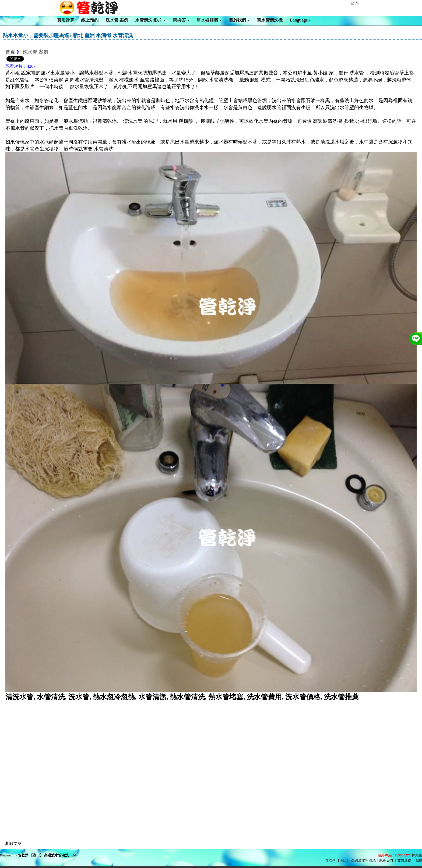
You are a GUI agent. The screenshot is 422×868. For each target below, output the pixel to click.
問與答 (181, 20)
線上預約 (90, 20)
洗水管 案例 (117, 20)
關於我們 (239, 20)
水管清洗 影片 (150, 20)
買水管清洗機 (270, 20)
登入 (354, 3)
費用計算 (66, 20)
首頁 (10, 52)
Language (300, 20)
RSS (419, 860)
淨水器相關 (209, 20)
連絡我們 (386, 860)
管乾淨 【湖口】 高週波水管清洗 (43, 855)
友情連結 (404, 860)
